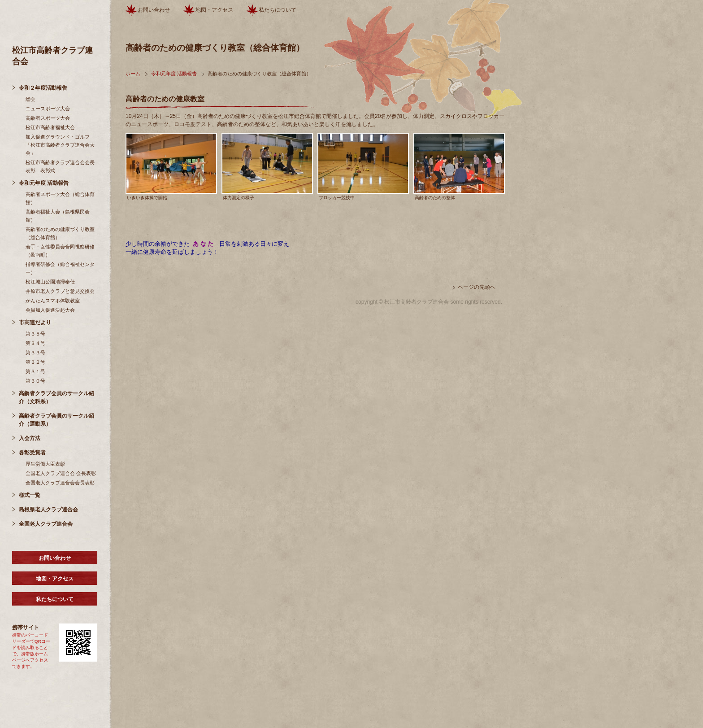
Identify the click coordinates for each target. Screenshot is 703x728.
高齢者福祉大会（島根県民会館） (58, 216)
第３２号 (35, 362)
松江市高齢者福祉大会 (50, 127)
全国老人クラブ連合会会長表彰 (60, 483)
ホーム (133, 74)
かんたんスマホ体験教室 (53, 301)
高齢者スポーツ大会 (48, 118)
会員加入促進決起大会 (50, 310)
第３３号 (35, 353)
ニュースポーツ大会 (48, 109)
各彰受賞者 (32, 453)
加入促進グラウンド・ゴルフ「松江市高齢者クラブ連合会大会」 (60, 145)
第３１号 (35, 371)
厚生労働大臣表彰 (45, 464)
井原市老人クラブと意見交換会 (60, 291)
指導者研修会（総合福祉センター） (60, 268)
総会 (30, 99)
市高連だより (35, 323)
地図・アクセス (55, 579)
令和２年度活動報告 (43, 88)
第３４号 (35, 343)
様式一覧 (30, 495)
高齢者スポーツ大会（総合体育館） (60, 198)
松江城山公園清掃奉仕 (50, 282)
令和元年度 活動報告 (44, 183)
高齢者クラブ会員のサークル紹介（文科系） (56, 397)
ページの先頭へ (477, 287)
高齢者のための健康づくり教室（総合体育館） (60, 233)
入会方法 (30, 438)
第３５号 (35, 334)
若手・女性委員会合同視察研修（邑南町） (60, 251)
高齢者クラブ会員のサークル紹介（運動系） (56, 420)
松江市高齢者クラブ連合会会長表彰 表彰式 (60, 166)
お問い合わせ (55, 558)
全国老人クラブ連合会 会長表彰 (61, 473)
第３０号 (35, 381)
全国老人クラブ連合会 (46, 524)
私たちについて (55, 599)
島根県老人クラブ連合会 (48, 510)
